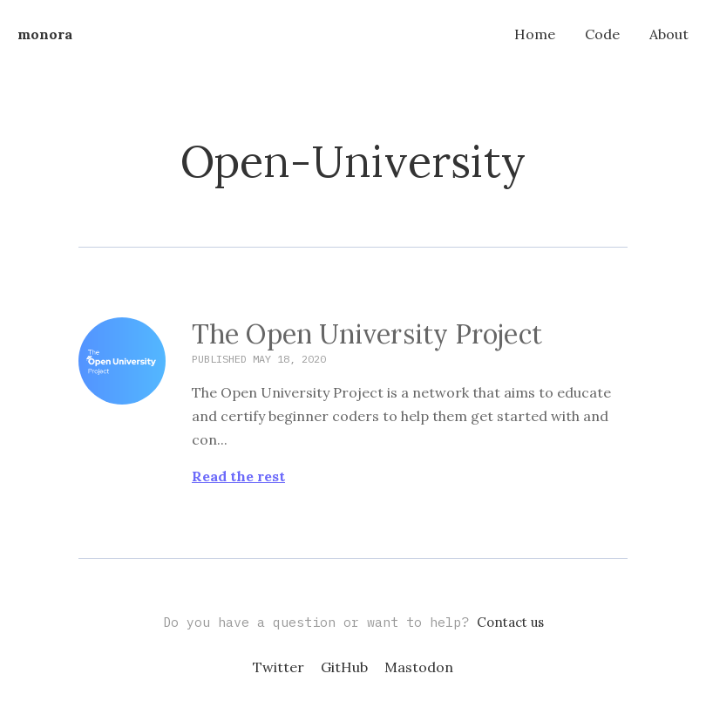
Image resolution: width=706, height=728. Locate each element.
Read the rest (238, 477)
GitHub (344, 667)
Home (535, 34)
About (669, 34)
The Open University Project (367, 335)
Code (602, 34)
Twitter (278, 667)
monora (45, 34)
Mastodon (419, 667)
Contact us (510, 622)
